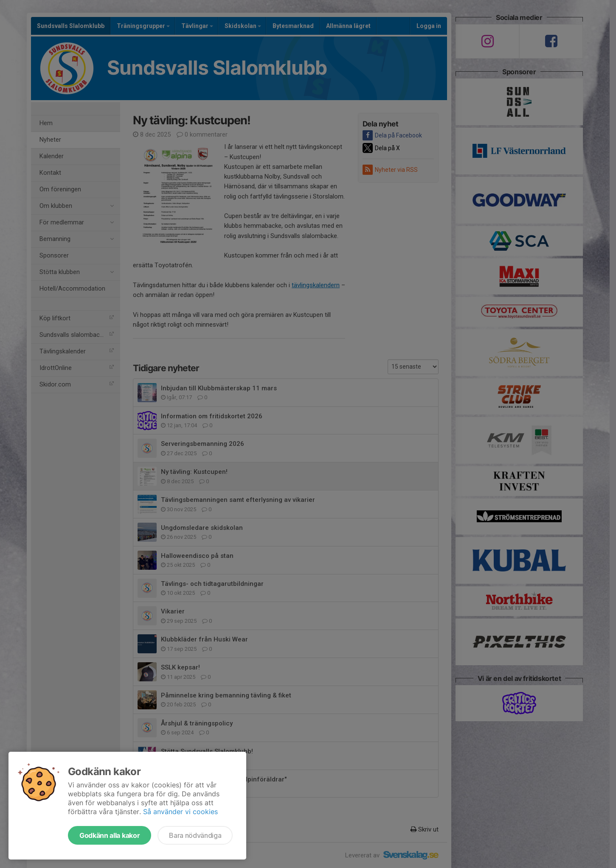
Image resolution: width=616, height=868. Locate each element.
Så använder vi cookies (180, 812)
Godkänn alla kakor (110, 835)
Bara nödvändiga (195, 835)
